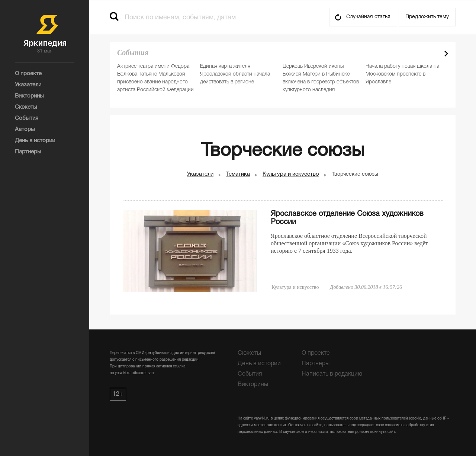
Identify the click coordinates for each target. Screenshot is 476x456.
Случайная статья (368, 17)
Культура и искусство (291, 174)
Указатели (200, 174)
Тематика (238, 174)
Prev (433, 54)
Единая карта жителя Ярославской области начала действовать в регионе (235, 74)
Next (446, 54)
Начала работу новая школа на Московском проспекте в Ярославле (402, 74)
